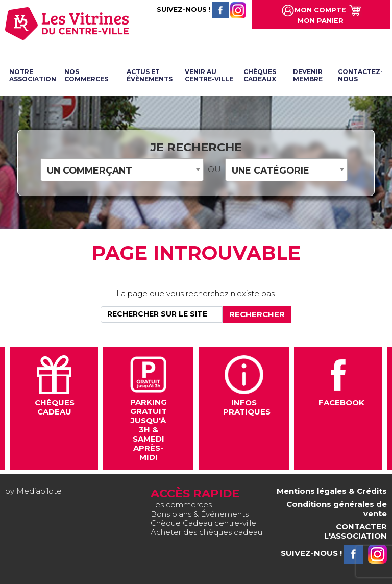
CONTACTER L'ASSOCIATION (356, 531)
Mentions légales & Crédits (332, 491)
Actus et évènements (150, 75)
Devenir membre (308, 75)
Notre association (33, 75)
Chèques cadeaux (260, 75)
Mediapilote (39, 491)
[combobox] (122, 170)
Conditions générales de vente (337, 509)
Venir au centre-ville (209, 75)
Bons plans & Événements (200, 514)
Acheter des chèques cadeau (206, 532)
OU (214, 169)
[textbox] (122, 170)
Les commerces (181, 505)
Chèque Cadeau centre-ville (203, 523)
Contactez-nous (360, 75)
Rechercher (257, 314)
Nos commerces (86, 75)
